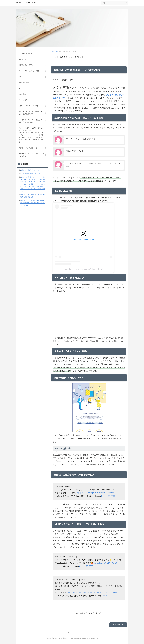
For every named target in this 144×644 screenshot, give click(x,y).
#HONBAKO (87, 493)
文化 (20, 77)
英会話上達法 (23, 59)
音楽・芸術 (22, 94)
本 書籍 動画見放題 (26, 53)
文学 (20, 88)
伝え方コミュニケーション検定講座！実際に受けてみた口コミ (31, 121)
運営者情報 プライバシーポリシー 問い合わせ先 (31, 155)
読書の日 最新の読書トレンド (29, 148)
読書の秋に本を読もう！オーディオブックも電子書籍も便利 (31, 113)
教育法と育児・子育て (26, 65)
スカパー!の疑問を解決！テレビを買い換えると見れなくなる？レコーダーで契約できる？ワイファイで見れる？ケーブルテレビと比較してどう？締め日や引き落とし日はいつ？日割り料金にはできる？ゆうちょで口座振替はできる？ (31, 135)
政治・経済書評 (24, 83)
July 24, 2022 (107, 596)
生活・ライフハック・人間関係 (29, 71)
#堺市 (79, 493)
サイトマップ (72, 633)
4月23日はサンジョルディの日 (29, 106)
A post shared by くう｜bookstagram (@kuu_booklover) (83, 269)
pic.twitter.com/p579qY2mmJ (105, 593)
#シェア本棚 (88, 593)
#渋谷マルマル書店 (75, 593)
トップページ (55, 51)
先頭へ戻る (120, 625)
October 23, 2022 (108, 496)
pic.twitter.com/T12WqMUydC (106, 563)
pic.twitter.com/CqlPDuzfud (103, 493)
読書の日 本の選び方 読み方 (26, 3)
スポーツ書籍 (23, 100)
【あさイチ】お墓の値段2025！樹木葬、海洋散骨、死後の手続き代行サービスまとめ (33, 203)
